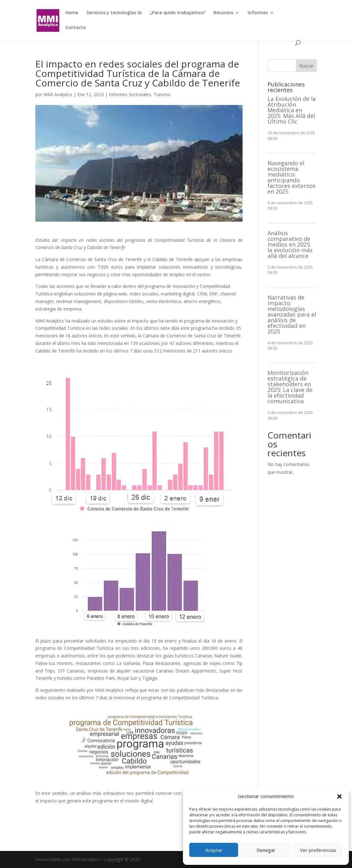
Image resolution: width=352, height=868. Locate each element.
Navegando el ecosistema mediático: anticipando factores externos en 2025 (292, 177)
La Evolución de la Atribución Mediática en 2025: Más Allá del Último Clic (292, 110)
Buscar (306, 66)
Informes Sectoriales (130, 94)
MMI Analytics (58, 94)
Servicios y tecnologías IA (114, 13)
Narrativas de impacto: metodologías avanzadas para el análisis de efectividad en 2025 (292, 314)
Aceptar (214, 850)
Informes (258, 13)
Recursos (223, 13)
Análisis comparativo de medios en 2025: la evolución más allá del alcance (290, 244)
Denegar (266, 850)
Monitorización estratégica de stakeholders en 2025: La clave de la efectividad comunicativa (290, 387)
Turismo (162, 94)
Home (72, 13)
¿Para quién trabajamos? (178, 13)
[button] (339, 796)
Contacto (76, 28)
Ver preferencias (318, 850)
